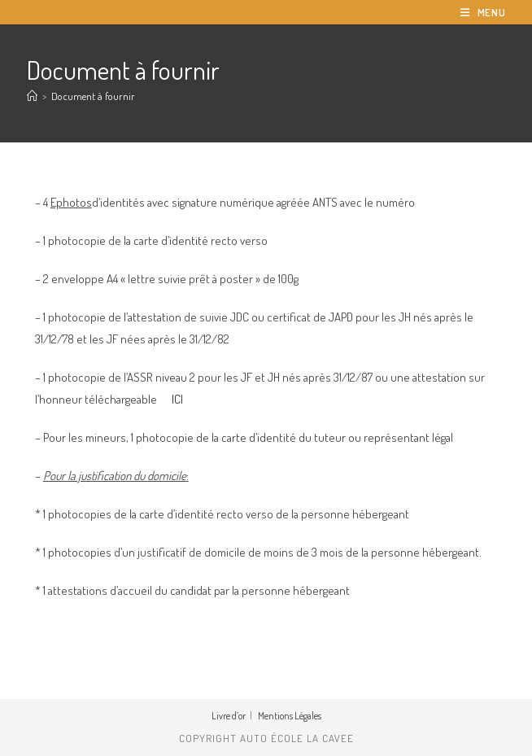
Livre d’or (229, 716)
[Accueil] (32, 96)
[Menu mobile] (483, 12)
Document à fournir (93, 96)
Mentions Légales (290, 716)
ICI (177, 399)
